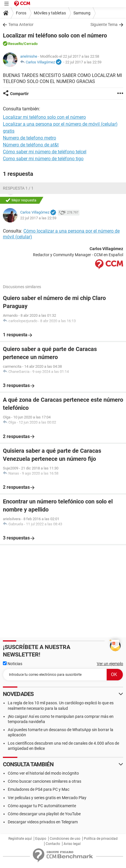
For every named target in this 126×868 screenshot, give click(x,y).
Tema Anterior (21, 24)
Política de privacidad (101, 839)
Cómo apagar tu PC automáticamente (42, 806)
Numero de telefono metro (29, 138)
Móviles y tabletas (50, 13)
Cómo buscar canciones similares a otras (45, 781)
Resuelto (15, 44)
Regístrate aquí (20, 839)
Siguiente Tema (104, 24)
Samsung (82, 13)
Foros (21, 13)
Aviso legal (72, 844)
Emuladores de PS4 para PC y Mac (39, 789)
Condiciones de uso (65, 839)
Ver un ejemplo (110, 664)
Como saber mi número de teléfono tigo (43, 159)
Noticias (13, 664)
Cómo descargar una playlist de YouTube (44, 814)
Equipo (41, 839)
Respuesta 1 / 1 (18, 188)
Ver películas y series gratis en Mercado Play (47, 798)
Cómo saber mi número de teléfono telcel (45, 152)
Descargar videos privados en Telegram (43, 822)
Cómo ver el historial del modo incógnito (43, 773)
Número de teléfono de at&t (31, 145)
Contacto (53, 844)
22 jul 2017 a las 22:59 (83, 62)
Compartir (19, 94)
